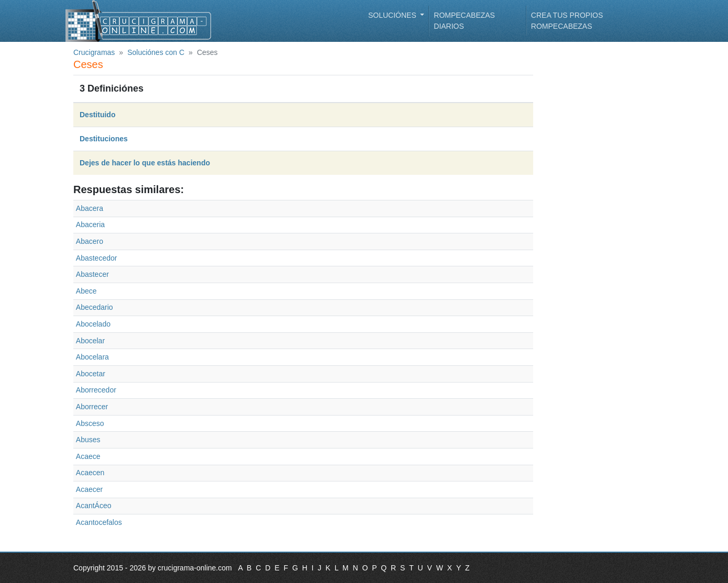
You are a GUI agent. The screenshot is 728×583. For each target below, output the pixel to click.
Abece (86, 291)
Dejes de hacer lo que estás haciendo (145, 163)
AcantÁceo (94, 506)
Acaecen (90, 473)
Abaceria (90, 225)
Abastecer (92, 274)
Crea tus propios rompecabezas (567, 21)
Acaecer (89, 489)
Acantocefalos (99, 522)
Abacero (90, 241)
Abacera (90, 208)
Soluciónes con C (156, 52)
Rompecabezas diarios (464, 21)
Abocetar (91, 374)
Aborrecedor (96, 390)
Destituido (97, 115)
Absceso (90, 423)
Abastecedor (97, 258)
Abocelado (93, 324)
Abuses (88, 440)
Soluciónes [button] (393, 15)
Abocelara (92, 357)
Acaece (88, 456)
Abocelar (90, 341)
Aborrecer (92, 407)
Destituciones (104, 139)
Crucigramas (94, 52)
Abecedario (95, 307)
